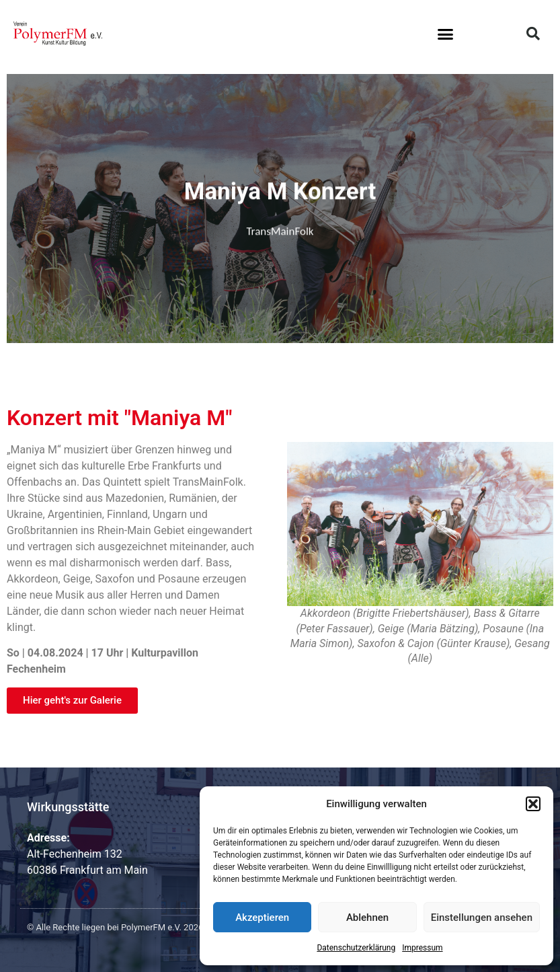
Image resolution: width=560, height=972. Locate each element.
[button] (533, 804)
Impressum (422, 948)
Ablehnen (367, 918)
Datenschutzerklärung (356, 948)
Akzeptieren (262, 918)
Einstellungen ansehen (482, 918)
